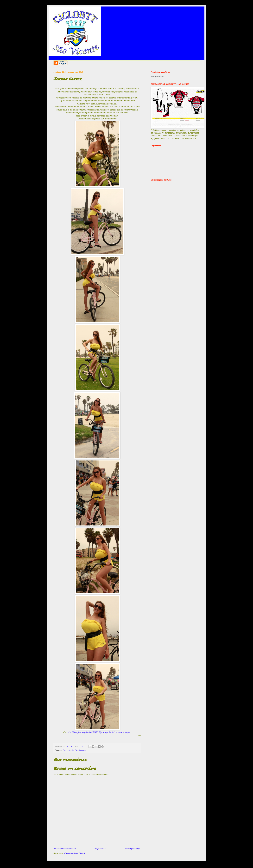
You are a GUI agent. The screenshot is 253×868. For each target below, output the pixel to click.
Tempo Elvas (157, 77)
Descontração (68, 750)
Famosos (83, 750)
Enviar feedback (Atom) (74, 853)
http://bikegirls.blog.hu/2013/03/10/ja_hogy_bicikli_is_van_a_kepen (99, 732)
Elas (77, 750)
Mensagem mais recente (65, 849)
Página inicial (100, 849)
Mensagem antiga (133, 849)
